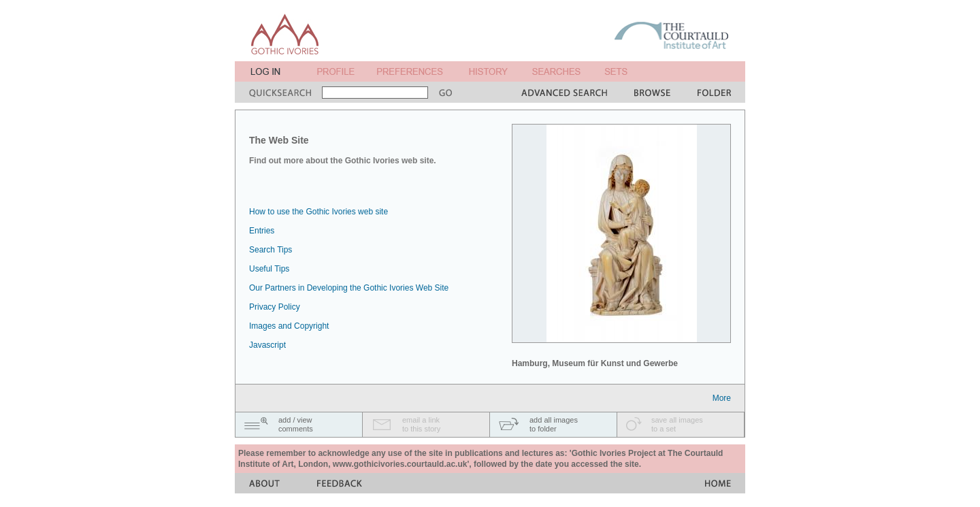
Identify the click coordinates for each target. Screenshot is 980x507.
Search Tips (271, 250)
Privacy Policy (275, 307)
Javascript (267, 345)
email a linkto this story (421, 424)
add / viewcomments (296, 424)
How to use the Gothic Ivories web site (318, 212)
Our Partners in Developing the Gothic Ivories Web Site (349, 288)
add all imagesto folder (554, 424)
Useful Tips (269, 269)
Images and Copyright (289, 326)
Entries (262, 231)
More (722, 398)
